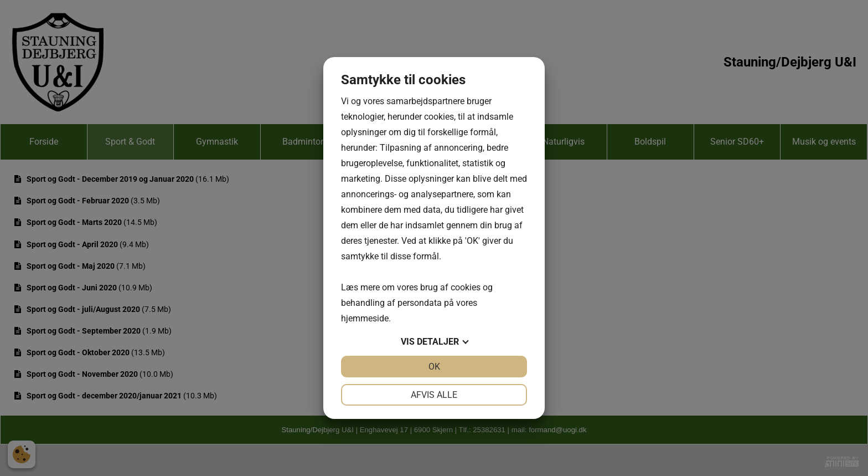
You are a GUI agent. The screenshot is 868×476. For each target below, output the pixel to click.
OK (434, 367)
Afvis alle (434, 395)
